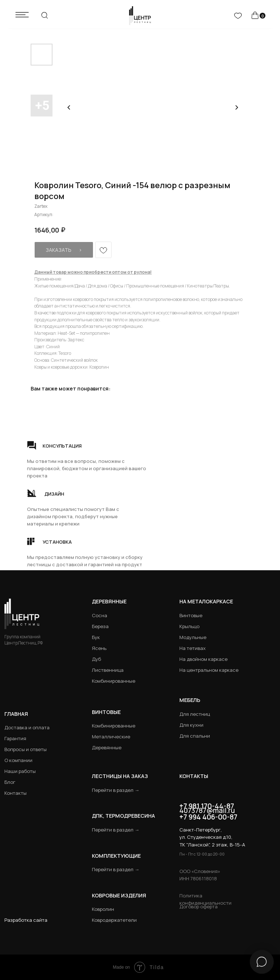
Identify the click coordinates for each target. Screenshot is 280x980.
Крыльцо (189, 626)
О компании (18, 760)
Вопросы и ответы (26, 749)
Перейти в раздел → (116, 790)
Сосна (100, 615)
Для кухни (191, 725)
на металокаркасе (206, 601)
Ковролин (103, 909)
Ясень (99, 648)
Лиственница (108, 670)
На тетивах (192, 648)
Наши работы (20, 771)
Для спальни (195, 736)
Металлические (111, 737)
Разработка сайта (26, 920)
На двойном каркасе (203, 659)
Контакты (15, 793)
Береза (100, 626)
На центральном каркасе (209, 670)
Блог (10, 782)
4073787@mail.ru (207, 810)
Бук (96, 637)
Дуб (96, 659)
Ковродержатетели (114, 920)
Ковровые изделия (119, 895)
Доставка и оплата (27, 727)
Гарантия (15, 738)
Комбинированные (114, 681)
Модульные (193, 637)
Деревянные (109, 601)
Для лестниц (195, 714)
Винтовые (191, 615)
